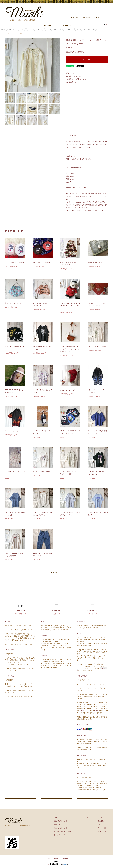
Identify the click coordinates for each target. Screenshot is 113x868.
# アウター (22, 29)
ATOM (87, 818)
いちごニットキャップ (67, 390)
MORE (54, 573)
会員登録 (101, 821)
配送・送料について (60, 821)
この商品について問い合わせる (76, 79)
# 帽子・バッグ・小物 (90, 29)
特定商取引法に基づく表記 (74, 76)
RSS (82, 818)
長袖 (21, 33)
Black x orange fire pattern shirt (15, 431)
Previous (8, 65)
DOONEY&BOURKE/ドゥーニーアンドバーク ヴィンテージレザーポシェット (70, 349)
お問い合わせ (85, 711)
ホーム (7, 33)
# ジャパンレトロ (68, 29)
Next (56, 65)
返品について (70, 73)
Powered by (56, 863)
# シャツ (30, 29)
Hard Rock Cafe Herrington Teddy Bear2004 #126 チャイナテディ (70, 306)
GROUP (66, 25)
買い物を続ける (71, 82)
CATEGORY (48, 25)
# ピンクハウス (39, 29)
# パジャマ (78, 29)
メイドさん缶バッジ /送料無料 (15, 262)
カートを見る (102, 828)
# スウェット (13, 29)
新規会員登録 (85, 18)
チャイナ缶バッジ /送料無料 (42, 262)
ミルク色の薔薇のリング (96, 262)
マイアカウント (73, 18)
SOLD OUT (87, 59)
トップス (14, 33)
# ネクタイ (48, 29)
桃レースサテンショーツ (13, 303)
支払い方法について (60, 828)
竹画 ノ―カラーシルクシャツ (97, 347)
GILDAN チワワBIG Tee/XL (41, 472)
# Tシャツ (4, 29)
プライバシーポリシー (61, 835)
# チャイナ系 (57, 29)
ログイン (96, 18)
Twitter (96, 711)
